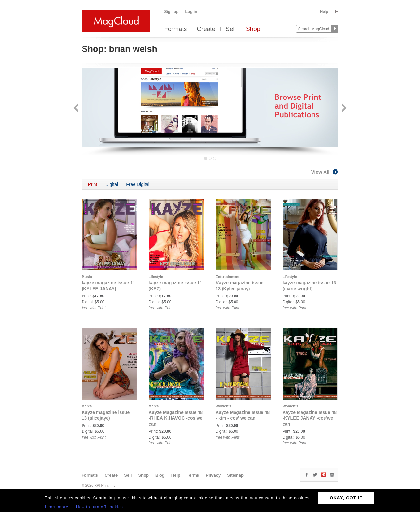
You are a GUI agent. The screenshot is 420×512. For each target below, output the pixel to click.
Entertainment (228, 277)
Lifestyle (156, 277)
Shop (253, 29)
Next (344, 108)
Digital (112, 184)
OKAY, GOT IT (346, 498)
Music (87, 277)
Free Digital (138, 184)
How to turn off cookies (100, 507)
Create (206, 29)
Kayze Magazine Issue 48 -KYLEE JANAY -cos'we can (310, 418)
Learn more (57, 507)
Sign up (172, 12)
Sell (231, 29)
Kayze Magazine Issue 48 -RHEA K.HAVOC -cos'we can (176, 418)
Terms (193, 475)
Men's (87, 406)
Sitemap (235, 475)
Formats (176, 29)
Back (76, 108)
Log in (191, 12)
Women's (223, 406)
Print (93, 184)
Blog (160, 475)
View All (325, 172)
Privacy (213, 475)
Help (324, 12)
